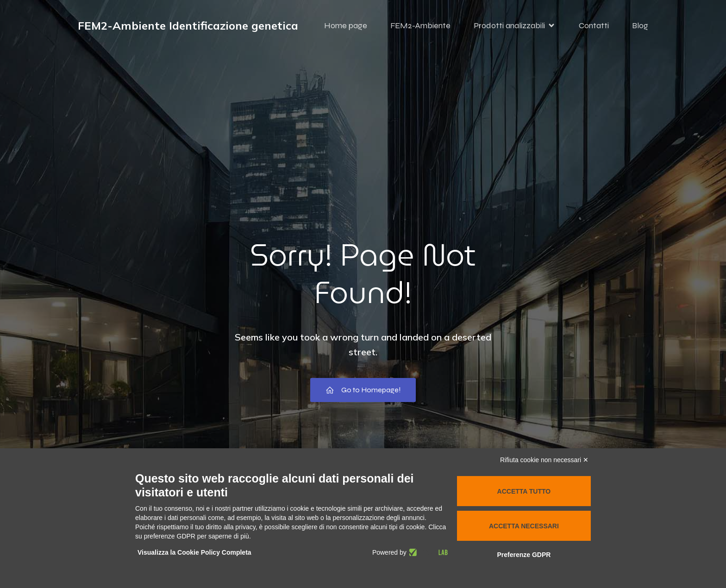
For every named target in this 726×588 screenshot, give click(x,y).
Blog (640, 25)
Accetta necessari (524, 526)
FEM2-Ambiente (420, 25)
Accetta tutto (524, 491)
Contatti (594, 25)
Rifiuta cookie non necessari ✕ (544, 460)
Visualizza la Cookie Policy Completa (194, 552)
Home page (346, 25)
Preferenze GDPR (524, 555)
